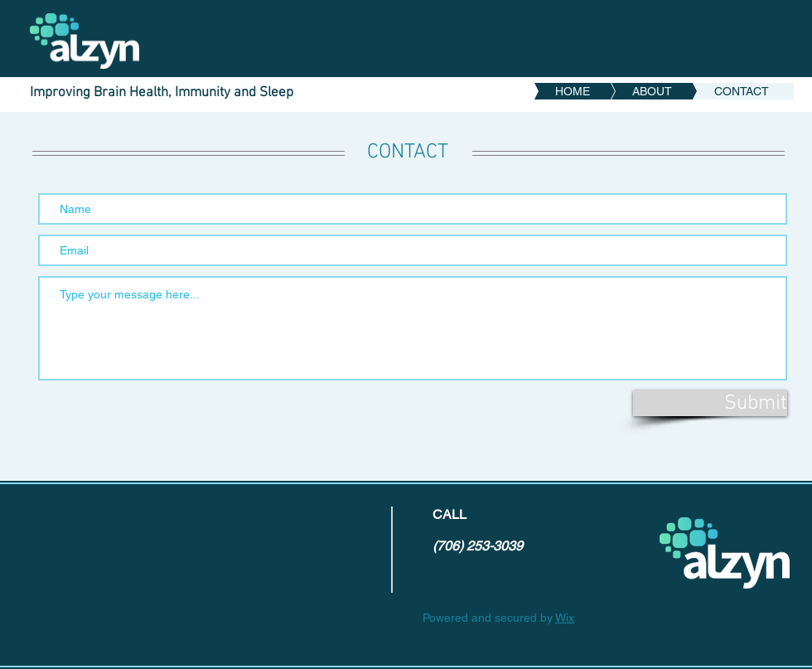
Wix (565, 618)
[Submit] (710, 403)
